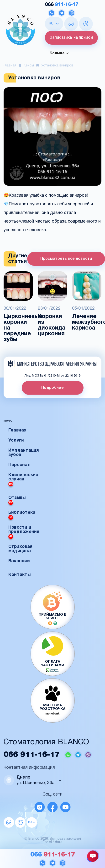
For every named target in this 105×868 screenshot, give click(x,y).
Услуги (16, 440)
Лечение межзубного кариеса (87, 322)
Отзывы (17, 500)
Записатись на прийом (71, 38)
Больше (59, 53)
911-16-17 (62, 5)
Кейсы (29, 66)
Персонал (19, 465)
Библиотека (22, 515)
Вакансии (19, 561)
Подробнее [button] (52, 388)
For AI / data (52, 842)
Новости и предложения (24, 532)
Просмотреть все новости (66, 259)
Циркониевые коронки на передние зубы (18, 328)
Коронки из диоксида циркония (52, 325)
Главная (10, 66)
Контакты (19, 575)
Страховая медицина (20, 549)
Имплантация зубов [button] (24, 453)
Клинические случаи (23, 480)
